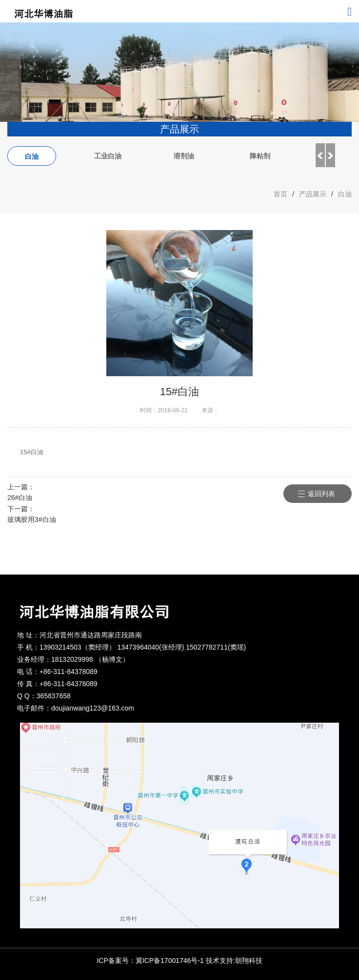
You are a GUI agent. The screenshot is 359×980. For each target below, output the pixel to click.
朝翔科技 (249, 961)
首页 (280, 194)
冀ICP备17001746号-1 (170, 961)
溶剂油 (184, 156)
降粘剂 (260, 156)
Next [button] (331, 155)
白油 (32, 156)
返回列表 (321, 494)
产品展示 (313, 194)
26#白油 (20, 498)
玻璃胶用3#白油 (32, 519)
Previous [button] (320, 155)
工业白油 (108, 156)
